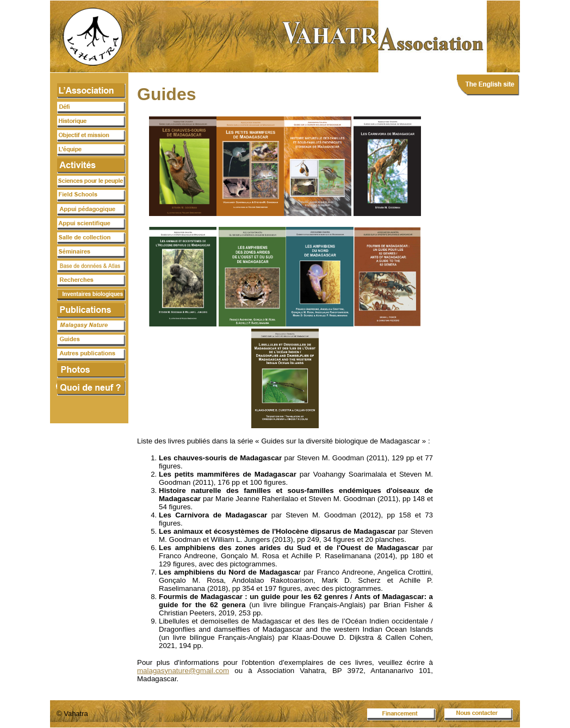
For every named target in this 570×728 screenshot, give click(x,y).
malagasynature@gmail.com (183, 671)
